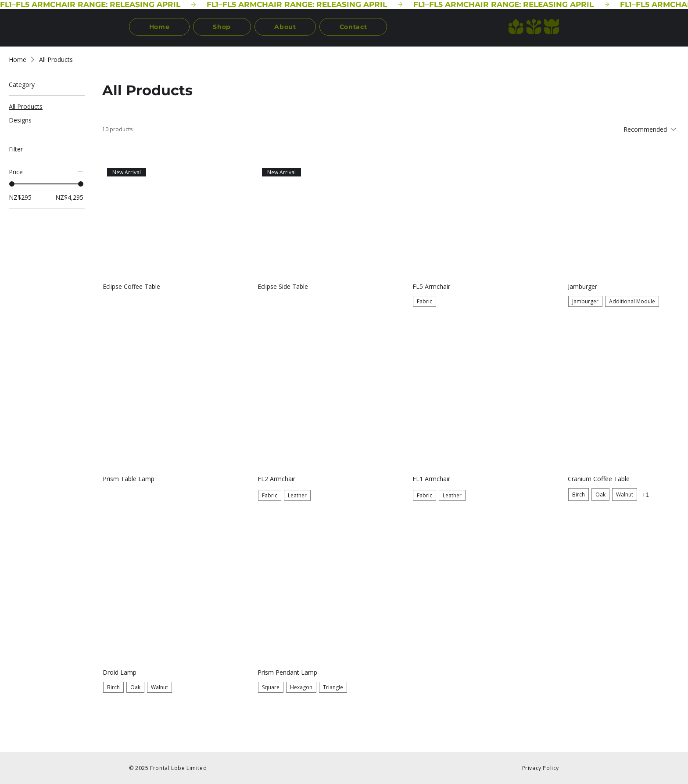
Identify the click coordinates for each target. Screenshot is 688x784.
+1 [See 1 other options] (645, 494)
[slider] (12, 184)
